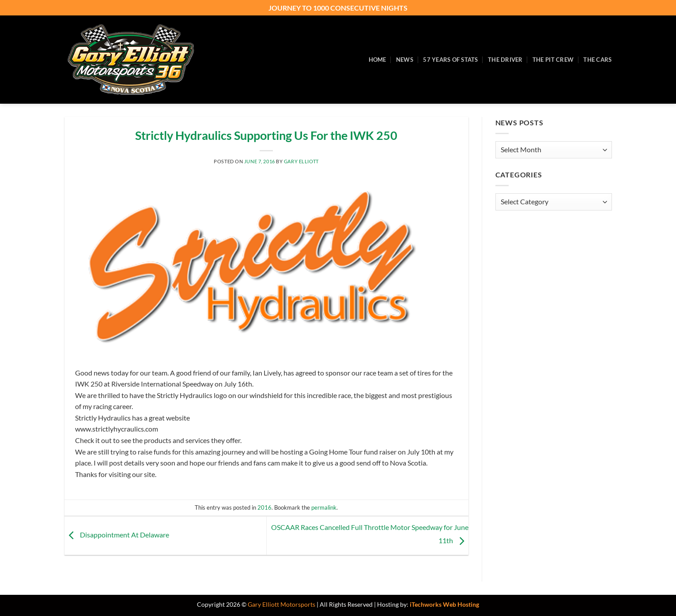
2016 (264, 507)
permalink (324, 507)
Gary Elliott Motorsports (281, 604)
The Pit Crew (553, 60)
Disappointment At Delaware (117, 535)
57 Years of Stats (450, 60)
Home (378, 60)
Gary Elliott (301, 161)
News (405, 60)
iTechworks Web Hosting (444, 604)
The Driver (505, 60)
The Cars (597, 60)
